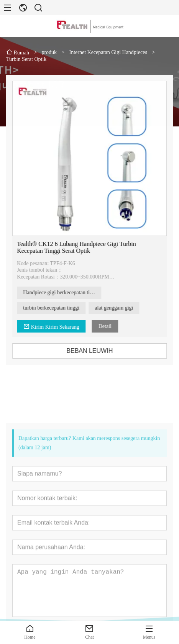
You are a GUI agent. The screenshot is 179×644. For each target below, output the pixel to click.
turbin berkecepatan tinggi (56, 308)
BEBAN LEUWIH (94, 351)
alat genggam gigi (119, 308)
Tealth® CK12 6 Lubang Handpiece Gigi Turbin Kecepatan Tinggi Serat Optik (81, 247)
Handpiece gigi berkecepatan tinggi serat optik (67, 293)
